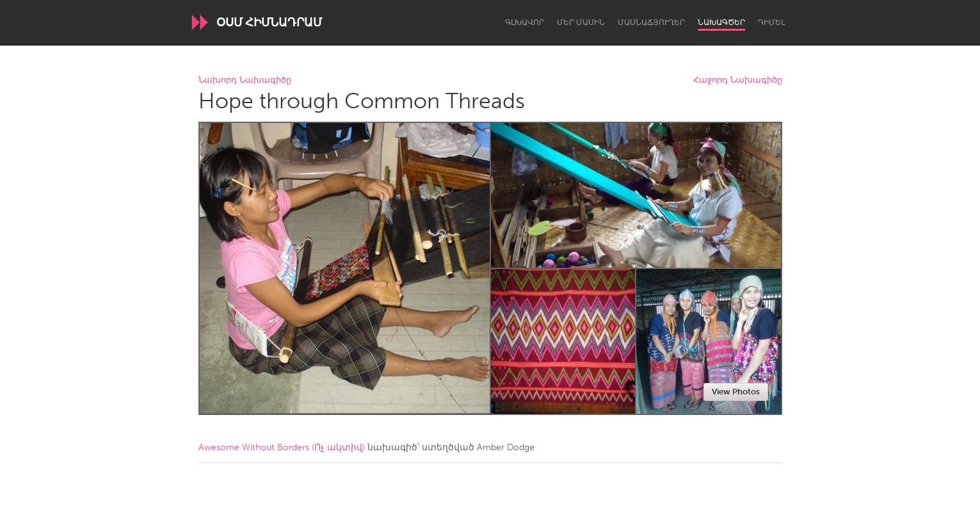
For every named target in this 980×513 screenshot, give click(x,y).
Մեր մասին (581, 22)
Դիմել (771, 22)
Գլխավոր (525, 22)
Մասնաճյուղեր (651, 22)
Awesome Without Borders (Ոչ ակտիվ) (282, 447)
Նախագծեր (721, 22)
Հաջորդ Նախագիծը (738, 80)
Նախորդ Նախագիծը (245, 80)
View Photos (736, 392)
